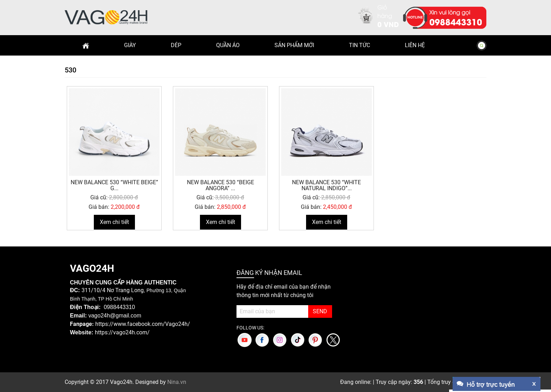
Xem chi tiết (114, 222)
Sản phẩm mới (294, 45)
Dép (176, 45)
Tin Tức (359, 45)
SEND (320, 311)
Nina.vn (177, 382)
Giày (130, 45)
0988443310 (456, 21)
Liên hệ (415, 45)
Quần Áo (228, 45)
